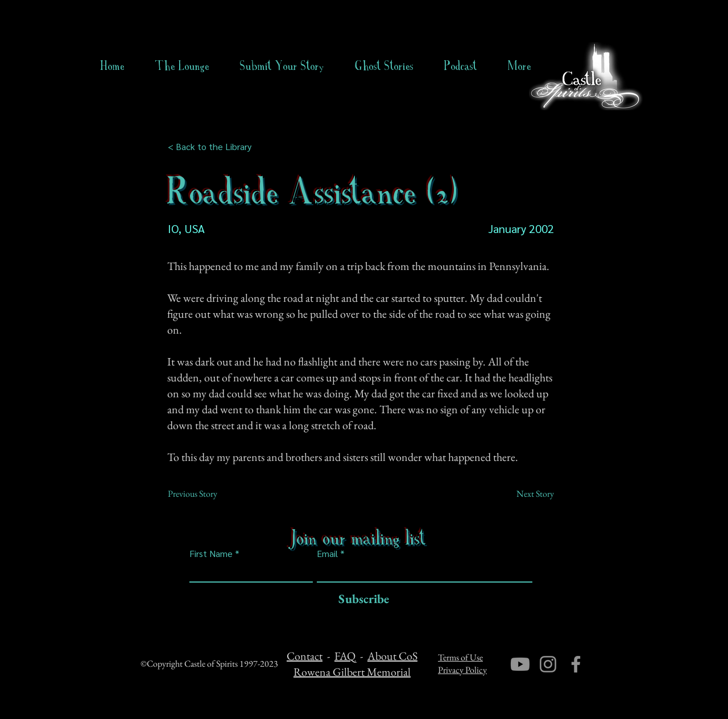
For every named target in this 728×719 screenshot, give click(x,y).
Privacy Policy (462, 670)
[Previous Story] (205, 494)
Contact (305, 656)
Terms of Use (460, 657)
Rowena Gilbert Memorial (352, 672)
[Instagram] (548, 664)
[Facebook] (576, 664)
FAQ (345, 656)
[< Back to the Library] (213, 147)
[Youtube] (520, 664)
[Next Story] (526, 494)
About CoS (392, 656)
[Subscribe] (361, 599)
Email (327, 554)
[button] (384, 66)
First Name (211, 554)
